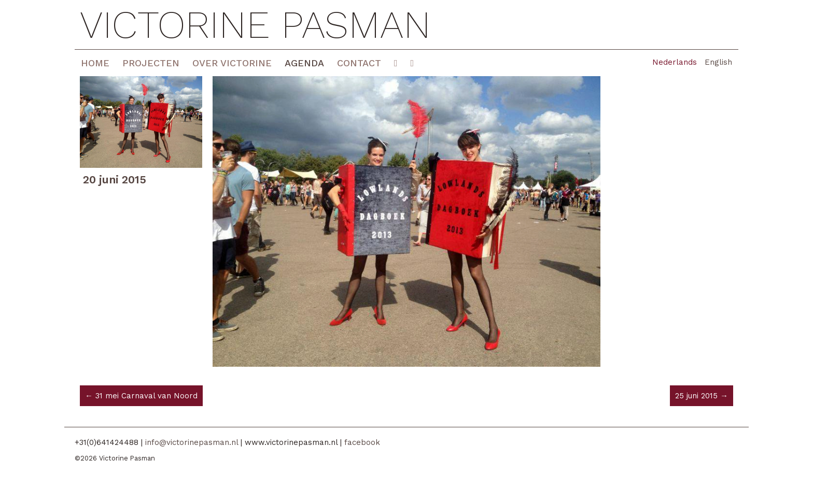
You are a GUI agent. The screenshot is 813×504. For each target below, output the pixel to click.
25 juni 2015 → (702, 396)
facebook (362, 442)
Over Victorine (232, 63)
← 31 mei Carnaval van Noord (141, 396)
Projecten (151, 63)
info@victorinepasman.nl (192, 442)
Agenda (304, 63)
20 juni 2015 (115, 179)
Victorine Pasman (255, 25)
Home (95, 63)
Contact (359, 63)
